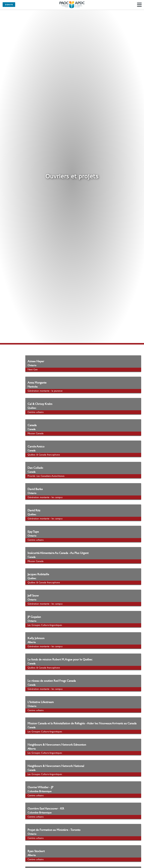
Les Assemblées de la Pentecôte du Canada (72, 5)
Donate (9, 4)
